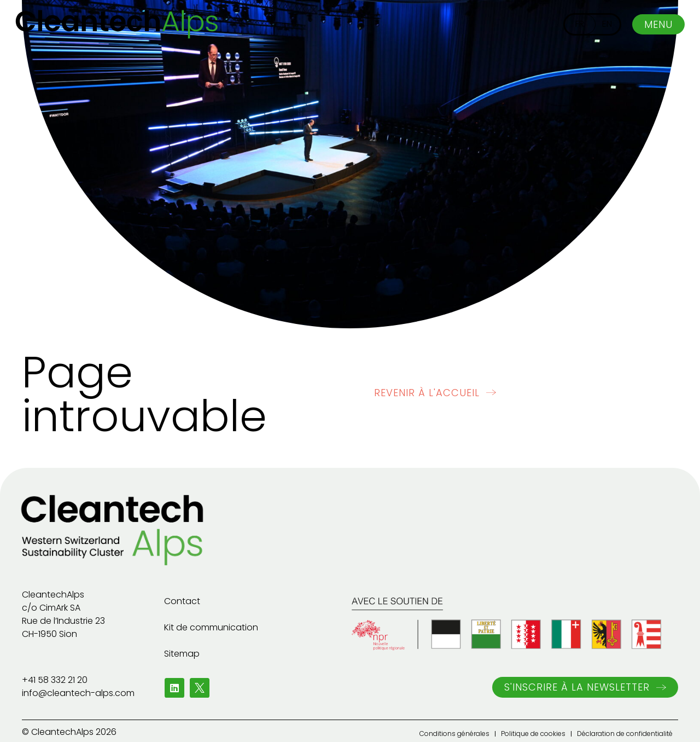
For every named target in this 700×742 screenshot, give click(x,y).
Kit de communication (211, 627)
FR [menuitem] (580, 24)
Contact (182, 601)
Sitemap (182, 654)
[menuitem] (580, 24)
